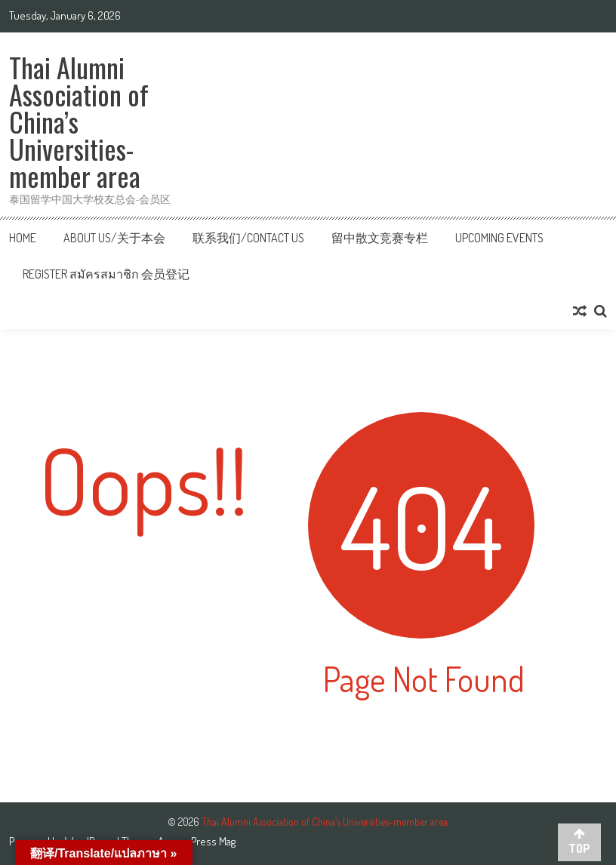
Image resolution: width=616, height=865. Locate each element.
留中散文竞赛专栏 (380, 238)
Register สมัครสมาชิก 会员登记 (106, 274)
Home (23, 238)
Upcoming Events (499, 238)
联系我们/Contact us (248, 238)
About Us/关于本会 (114, 238)
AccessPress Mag (197, 841)
